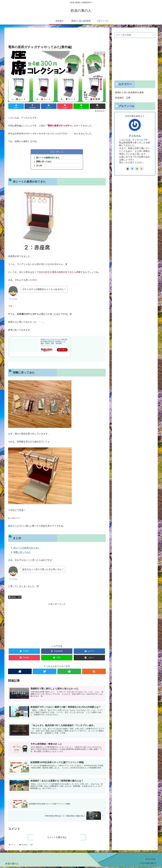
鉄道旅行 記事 (15, 598)
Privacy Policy (150, 860)
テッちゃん (135, 136)
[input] (135, 35)
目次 (53, 152)
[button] (153, 35)
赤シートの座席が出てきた (48, 158)
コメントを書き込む (57, 839)
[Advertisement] (57, 36)
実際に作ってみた (44, 162)
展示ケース (14, 526)
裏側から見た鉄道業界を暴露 (129, 92)
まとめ (39, 166)
